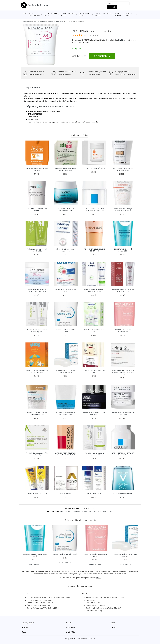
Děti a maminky (118, 15)
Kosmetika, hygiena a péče (68, 15)
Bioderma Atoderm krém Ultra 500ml (65, 554)
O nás (113, 623)
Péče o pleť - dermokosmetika (104, 511)
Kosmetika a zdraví (130, 15)
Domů (25, 14)
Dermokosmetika (58, 21)
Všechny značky (28, 623)
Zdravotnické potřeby (84, 15)
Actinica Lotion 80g (66, 493)
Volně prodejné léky (34, 15)
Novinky (25, 627)
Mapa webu (70, 627)
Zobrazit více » (84, 43)
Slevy (24, 632)
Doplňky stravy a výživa (51, 15)
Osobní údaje (71, 632)
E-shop (35, 21)
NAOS (121, 40)
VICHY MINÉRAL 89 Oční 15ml (123, 493)
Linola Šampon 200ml (94, 493)
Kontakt (113, 627)
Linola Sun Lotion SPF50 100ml (37, 493)
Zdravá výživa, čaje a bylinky (103, 15)
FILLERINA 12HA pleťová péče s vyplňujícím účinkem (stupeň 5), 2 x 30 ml (123, 372)
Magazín (69, 623)
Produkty (30, 21)
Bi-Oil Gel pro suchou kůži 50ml (94, 168)
